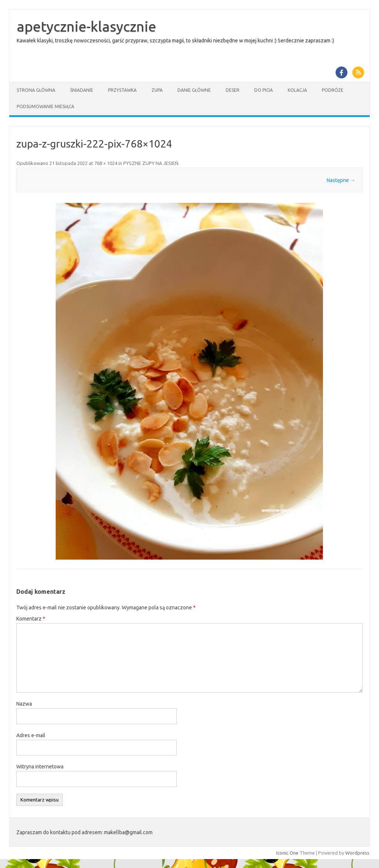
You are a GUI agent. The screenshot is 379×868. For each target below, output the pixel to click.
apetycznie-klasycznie (86, 26)
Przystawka (122, 90)
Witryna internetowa (40, 767)
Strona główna (36, 90)
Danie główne (194, 90)
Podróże (333, 90)
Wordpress (357, 853)
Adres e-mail (31, 735)
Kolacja (297, 90)
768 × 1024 (106, 163)
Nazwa (24, 704)
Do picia (264, 90)
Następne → (341, 180)
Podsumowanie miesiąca (45, 106)
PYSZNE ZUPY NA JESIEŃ (151, 163)
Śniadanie (82, 90)
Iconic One (287, 853)
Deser (233, 90)
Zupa (157, 90)
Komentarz (31, 619)
